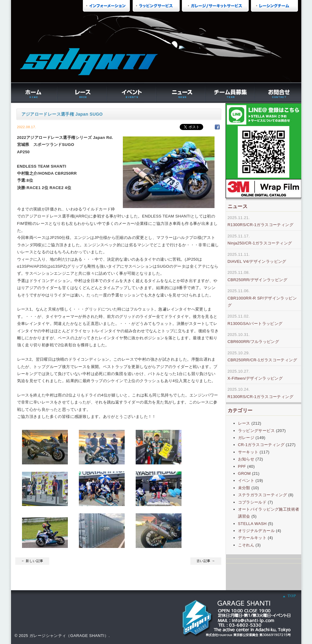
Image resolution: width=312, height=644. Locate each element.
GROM (244, 473)
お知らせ (246, 459)
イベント (246, 480)
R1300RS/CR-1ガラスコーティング (261, 225)
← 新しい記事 (32, 561)
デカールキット (252, 538)
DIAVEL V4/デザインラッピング (257, 261)
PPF (242, 466)
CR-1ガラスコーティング (261, 445)
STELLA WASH (252, 524)
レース (244, 423)
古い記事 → (206, 561)
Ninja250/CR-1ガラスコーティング (260, 243)
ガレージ (246, 438)
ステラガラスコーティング (263, 495)
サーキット (248, 452)
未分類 (244, 488)
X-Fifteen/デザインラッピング (255, 378)
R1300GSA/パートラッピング (255, 324)
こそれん (246, 545)
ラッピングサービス (257, 431)
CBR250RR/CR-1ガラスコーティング (262, 360)
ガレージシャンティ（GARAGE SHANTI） (69, 636)
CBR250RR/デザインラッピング (258, 280)
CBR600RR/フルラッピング (253, 342)
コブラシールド (252, 502)
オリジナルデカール (257, 531)
